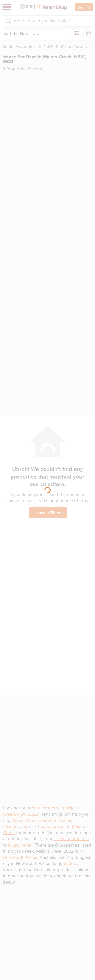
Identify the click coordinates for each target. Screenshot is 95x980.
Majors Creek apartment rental (41, 820)
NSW (48, 46)
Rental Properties (19, 46)
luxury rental (20, 845)
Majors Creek (74, 46)
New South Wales (20, 857)
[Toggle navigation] (7, 7)
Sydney (71, 863)
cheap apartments (71, 839)
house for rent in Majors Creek (44, 829)
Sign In (84, 7)
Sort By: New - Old (21, 33)
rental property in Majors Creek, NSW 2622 (41, 811)
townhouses (15, 826)
